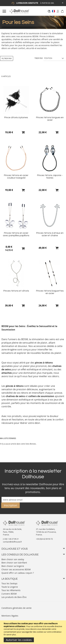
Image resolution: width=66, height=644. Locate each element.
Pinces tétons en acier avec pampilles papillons (16, 234)
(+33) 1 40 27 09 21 (11, 539)
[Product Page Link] (16, 113)
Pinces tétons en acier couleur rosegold (16, 177)
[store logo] (19, 11)
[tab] (33, 549)
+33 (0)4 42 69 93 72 (44, 539)
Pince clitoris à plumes (16, 117)
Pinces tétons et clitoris (16, 291)
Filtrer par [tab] (7, 58)
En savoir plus (10, 634)
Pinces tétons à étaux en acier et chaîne (50, 234)
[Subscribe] (10, 505)
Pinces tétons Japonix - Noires (50, 177)
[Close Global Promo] (62, 3)
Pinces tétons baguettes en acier (50, 292)
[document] (33, 632)
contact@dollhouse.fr (12, 542)
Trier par (39, 58)
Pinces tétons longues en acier (50, 119)
